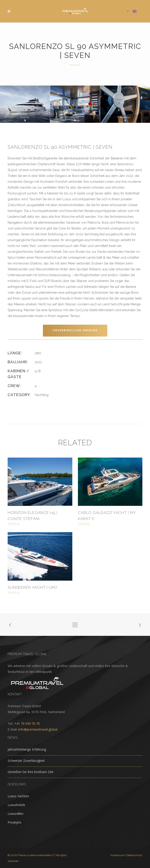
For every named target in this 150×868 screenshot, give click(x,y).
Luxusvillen (15, 814)
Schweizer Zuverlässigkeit (26, 761)
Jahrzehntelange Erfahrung (27, 749)
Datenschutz (135, 855)
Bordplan (125, 119)
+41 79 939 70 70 (27, 724)
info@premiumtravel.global (38, 729)
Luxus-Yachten (18, 796)
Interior (75, 119)
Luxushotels (16, 805)
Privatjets (14, 822)
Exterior (25, 119)
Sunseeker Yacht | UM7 (32, 587)
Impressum (118, 855)
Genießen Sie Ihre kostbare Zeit (31, 772)
